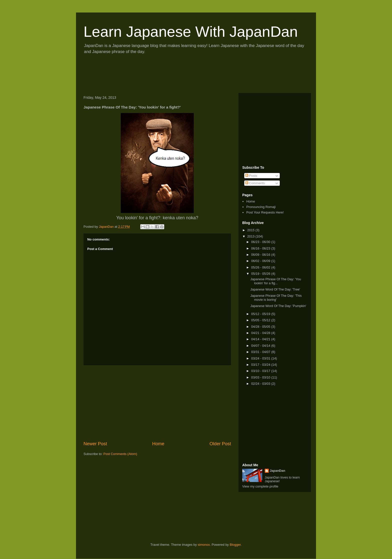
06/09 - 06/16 (261, 255)
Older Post (220, 444)
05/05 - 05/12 (261, 320)
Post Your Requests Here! (265, 212)
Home (158, 444)
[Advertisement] (172, 75)
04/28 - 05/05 (261, 327)
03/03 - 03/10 (261, 377)
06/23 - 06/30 (261, 242)
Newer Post (95, 444)
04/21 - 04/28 (261, 333)
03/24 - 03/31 (261, 358)
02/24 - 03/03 (261, 384)
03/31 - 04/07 (261, 352)
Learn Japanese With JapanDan (191, 32)
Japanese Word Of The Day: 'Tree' (275, 289)
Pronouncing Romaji (261, 207)
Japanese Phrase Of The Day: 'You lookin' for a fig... (276, 281)
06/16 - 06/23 (261, 248)
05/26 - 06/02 (261, 267)
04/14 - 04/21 (261, 339)
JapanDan (277, 471)
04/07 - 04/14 (261, 346)
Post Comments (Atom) (120, 454)
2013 (251, 236)
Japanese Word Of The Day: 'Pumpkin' (278, 306)
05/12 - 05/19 (261, 314)
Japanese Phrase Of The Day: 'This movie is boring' (276, 298)
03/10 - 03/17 (261, 371)
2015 (251, 230)
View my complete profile (260, 486)
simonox (204, 545)
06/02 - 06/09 (261, 261)
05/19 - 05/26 (261, 274)
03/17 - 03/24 (261, 365)
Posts (251, 176)
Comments (255, 183)
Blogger (235, 545)
